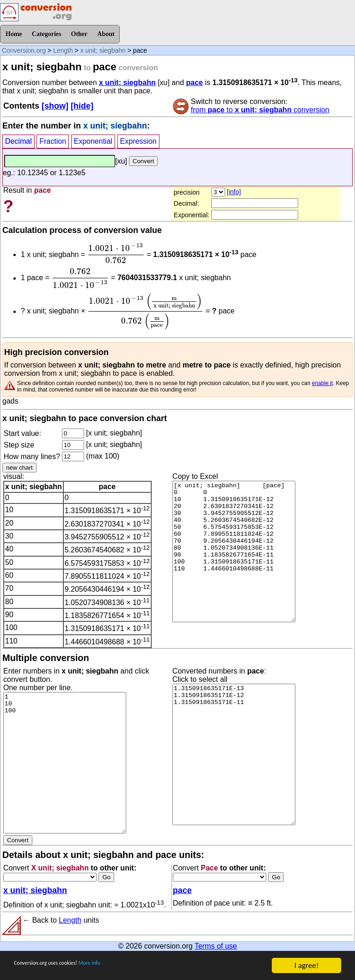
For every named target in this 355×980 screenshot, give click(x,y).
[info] (234, 192)
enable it (322, 383)
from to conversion (260, 110)
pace (195, 83)
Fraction (53, 141)
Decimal (18, 141)
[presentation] (116, 253)
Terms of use (216, 946)
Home (14, 34)
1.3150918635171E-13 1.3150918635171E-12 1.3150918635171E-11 (234, 754)
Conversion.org (24, 50)
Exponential (93, 141)
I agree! (306, 965)
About (106, 34)
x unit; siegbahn (103, 50)
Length (63, 50)
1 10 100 (65, 763)
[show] (55, 106)
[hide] (82, 106)
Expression (138, 141)
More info (123, 966)
